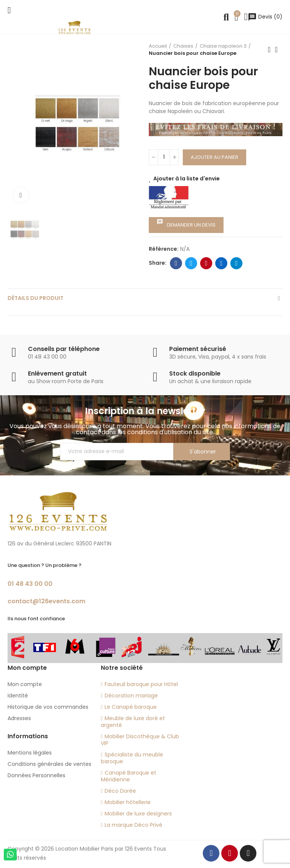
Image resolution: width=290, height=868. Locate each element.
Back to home (279, 50)
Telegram (237, 263)
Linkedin (221, 263)
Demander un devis (186, 224)
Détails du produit (35, 298)
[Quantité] (164, 157)
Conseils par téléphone (64, 349)
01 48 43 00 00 (30, 584)
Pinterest (206, 263)
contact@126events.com (46, 601)
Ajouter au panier (214, 157)
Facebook (176, 263)
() (265, 17)
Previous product (269, 50)
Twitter (191, 263)
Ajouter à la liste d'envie (187, 179)
